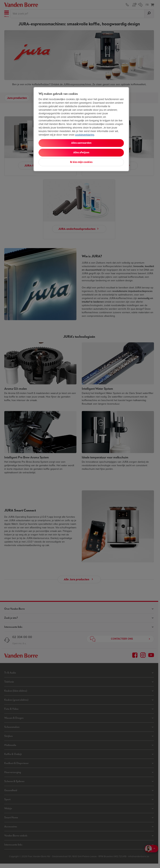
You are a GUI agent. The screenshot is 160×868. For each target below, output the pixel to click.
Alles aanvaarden (81, 143)
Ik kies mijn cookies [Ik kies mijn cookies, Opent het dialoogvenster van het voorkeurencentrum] (81, 162)
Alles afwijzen (81, 153)
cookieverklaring (85, 135)
